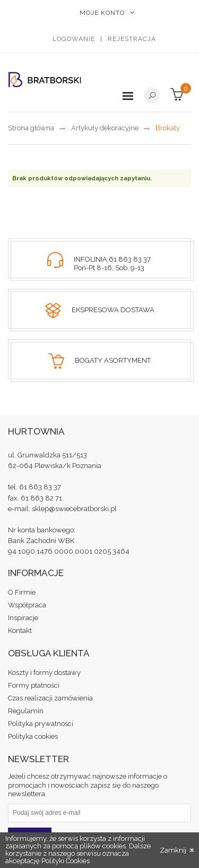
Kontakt (20, 631)
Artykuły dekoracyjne (105, 128)
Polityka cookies (33, 736)
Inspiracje (23, 618)
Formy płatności (34, 685)
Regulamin (26, 711)
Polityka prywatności (41, 724)
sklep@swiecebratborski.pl (74, 509)
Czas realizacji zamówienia (50, 698)
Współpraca (27, 605)
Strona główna (31, 128)
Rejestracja (132, 39)
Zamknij (177, 850)
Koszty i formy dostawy (44, 673)
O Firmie (22, 592)
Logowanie (74, 39)
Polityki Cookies (66, 861)
